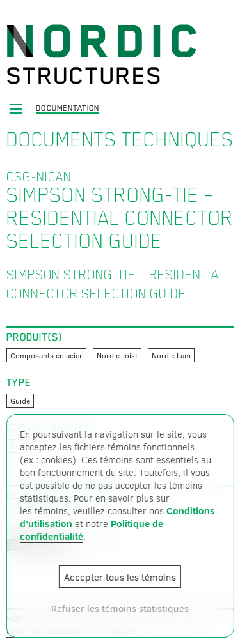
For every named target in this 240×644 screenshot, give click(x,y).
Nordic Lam (171, 355)
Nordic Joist (117, 355)
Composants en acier (46, 355)
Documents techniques (120, 139)
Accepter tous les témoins (120, 577)
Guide (20, 401)
